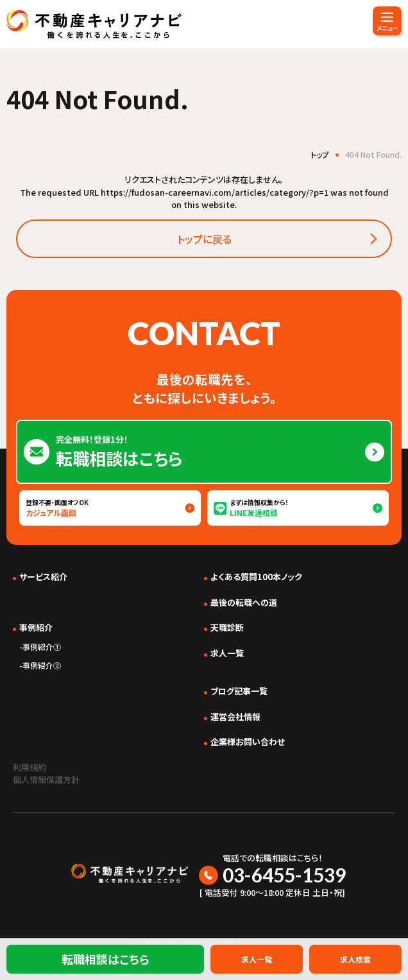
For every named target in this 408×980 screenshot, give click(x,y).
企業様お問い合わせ (248, 742)
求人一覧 (227, 653)
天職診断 (227, 627)
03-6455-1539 (284, 875)
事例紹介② (42, 665)
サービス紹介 (43, 577)
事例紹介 (36, 627)
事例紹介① (42, 647)
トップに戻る (204, 239)
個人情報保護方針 (46, 779)
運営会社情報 (235, 717)
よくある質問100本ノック (256, 577)
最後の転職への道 (244, 602)
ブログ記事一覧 (239, 691)
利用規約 (30, 767)
